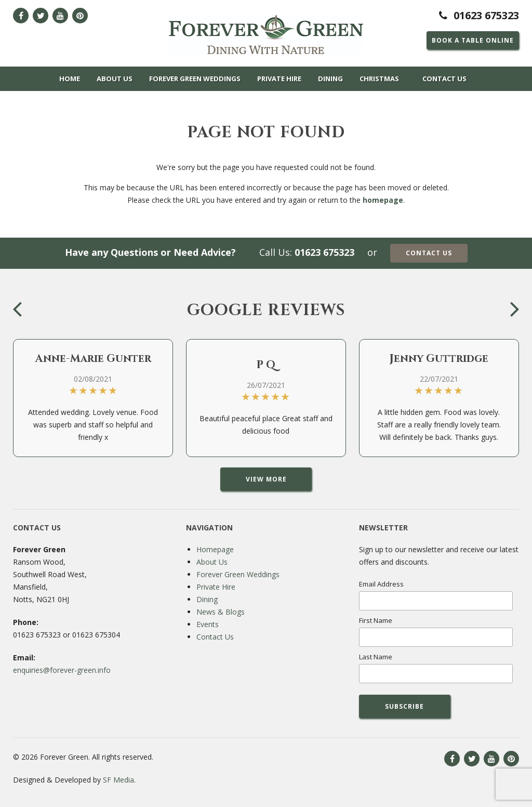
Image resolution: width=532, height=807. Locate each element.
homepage (383, 200)
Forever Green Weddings (195, 79)
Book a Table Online (473, 40)
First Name (376, 620)
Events (208, 624)
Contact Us (444, 79)
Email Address (381, 584)
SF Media (118, 780)
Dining (330, 79)
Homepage (215, 549)
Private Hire (279, 79)
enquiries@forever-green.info (62, 670)
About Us (115, 79)
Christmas (379, 79)
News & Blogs (221, 612)
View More (266, 479)
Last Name (376, 657)
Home (70, 79)
